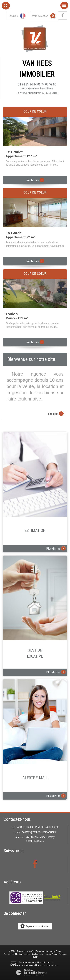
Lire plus (56, 414)
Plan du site (9, 954)
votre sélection (40, 16)
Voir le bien (35, 180)
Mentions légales (23, 954)
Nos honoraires (38, 954)
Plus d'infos (56, 548)
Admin (55, 954)
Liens (48, 954)
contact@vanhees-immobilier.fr (37, 89)
